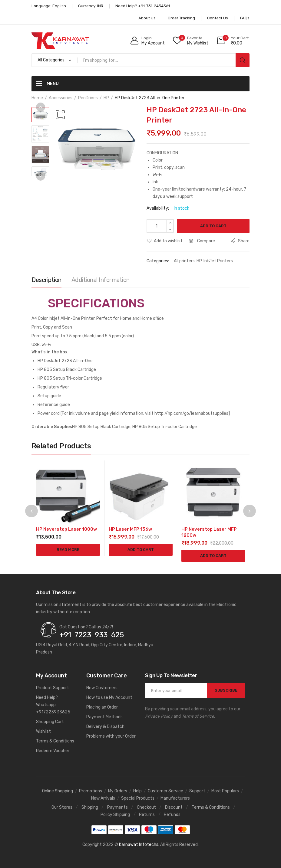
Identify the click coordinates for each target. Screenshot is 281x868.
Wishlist (43, 731)
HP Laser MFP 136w (130, 529)
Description (46, 280)
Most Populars (225, 791)
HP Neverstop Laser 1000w (66, 529)
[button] (60, 115)
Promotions (91, 791)
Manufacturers (175, 798)
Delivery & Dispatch (105, 727)
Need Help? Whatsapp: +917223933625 (53, 705)
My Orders (118, 791)
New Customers (102, 688)
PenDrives (88, 98)
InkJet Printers (218, 261)
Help (137, 791)
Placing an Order (102, 707)
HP (106, 98)
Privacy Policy (159, 716)
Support (197, 791)
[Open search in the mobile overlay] (140, 60)
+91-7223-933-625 (92, 635)
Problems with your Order (111, 736)
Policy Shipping (115, 815)
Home (37, 98)
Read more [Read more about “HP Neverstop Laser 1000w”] (68, 550)
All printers (184, 261)
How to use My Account (109, 698)
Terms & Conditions (55, 741)
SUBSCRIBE (226, 690)
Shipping (90, 807)
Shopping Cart (50, 722)
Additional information (101, 280)
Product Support (53, 688)
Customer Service (165, 791)
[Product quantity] (160, 226)
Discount (174, 807)
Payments (117, 807)
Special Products (138, 798)
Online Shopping (58, 791)
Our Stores (62, 807)
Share (240, 241)
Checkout (146, 807)
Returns (147, 815)
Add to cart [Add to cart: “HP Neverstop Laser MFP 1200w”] (213, 556)
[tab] (46, 281)
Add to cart (213, 226)
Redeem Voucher (53, 751)
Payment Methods (104, 717)
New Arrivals (103, 798)
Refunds (172, 815)
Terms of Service (198, 716)
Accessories (61, 98)
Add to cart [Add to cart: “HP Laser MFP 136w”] (141, 550)
